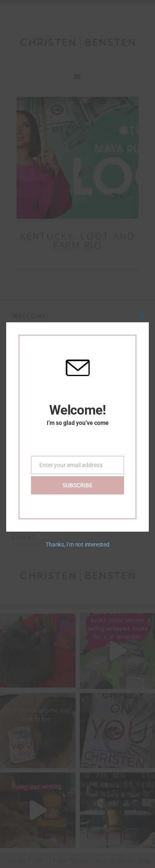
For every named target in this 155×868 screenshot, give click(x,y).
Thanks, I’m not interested (77, 542)
